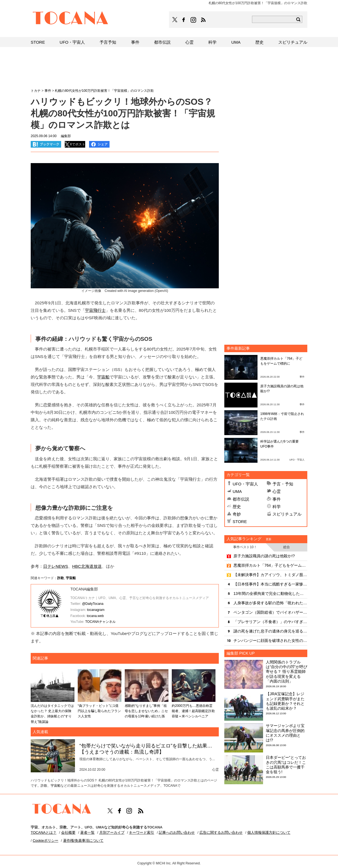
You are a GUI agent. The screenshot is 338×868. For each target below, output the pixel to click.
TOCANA (71, 19)
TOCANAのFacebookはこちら (184, 20)
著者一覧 (87, 832)
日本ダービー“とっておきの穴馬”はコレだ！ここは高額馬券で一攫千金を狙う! (286, 765)
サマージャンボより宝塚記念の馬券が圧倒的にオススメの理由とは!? (285, 733)
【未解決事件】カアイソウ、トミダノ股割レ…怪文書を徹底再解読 (270, 575)
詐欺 (61, 578)
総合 (287, 547)
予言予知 (108, 42)
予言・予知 (283, 484)
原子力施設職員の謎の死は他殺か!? (264, 556)
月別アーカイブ (112, 832)
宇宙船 (103, 377)
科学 (277, 507)
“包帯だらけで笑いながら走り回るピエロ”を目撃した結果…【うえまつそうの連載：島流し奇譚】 (146, 749)
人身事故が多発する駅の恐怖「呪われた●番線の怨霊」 (270, 603)
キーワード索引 (141, 832)
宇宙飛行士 (95, 310)
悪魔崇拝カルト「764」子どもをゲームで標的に (270, 565)
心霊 (277, 491)
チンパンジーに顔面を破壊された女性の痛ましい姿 (270, 640)
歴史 (237, 507)
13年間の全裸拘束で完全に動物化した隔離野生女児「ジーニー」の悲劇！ (270, 594)
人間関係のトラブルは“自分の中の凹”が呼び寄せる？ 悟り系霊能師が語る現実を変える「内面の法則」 (287, 672)
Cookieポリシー (45, 840)
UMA (237, 491)
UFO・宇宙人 (245, 484)
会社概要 (68, 832)
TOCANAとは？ (44, 832)
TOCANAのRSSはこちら (203, 20)
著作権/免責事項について (83, 840)
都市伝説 (241, 499)
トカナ (36, 91)
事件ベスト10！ (245, 547)
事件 (277, 499)
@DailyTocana (93, 604)
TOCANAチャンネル (100, 622)
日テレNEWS (56, 566)
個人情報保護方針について (269, 832)
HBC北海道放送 (87, 566)
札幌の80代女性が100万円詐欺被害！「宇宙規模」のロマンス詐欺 (104, 91)
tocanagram (96, 610)
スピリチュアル (287, 514)
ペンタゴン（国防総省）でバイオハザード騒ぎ (270, 612)
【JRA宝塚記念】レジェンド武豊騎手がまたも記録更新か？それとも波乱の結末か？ (285, 701)
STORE (240, 521)
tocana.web (95, 616)
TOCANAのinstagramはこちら (194, 20)
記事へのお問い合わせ (177, 832)
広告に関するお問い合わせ (221, 832)
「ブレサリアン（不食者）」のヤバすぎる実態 (270, 622)
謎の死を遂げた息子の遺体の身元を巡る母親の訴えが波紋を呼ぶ (270, 631)
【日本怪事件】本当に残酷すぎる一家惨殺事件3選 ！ (270, 584)
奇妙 (237, 514)
